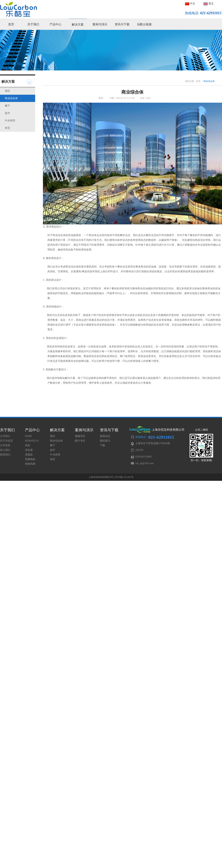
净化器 (29, 450)
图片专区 (80, 441)
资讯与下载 (122, 24)
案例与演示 (100, 24)
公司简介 (5, 436)
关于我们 (33, 24)
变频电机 (30, 459)
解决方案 (78, 25)
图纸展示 (105, 441)
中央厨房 (10, 121)
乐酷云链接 (144, 24)
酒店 (7, 91)
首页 (11, 24)
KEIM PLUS (32, 441)
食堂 (7, 128)
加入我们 (5, 450)
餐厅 (7, 106)
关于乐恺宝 (6, 441)
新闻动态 (105, 436)
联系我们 (5, 455)
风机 (28, 445)
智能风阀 (30, 464)
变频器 (29, 455)
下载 (102, 445)
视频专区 (80, 436)
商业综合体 (11, 98)
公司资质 (5, 445)
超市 (7, 113)
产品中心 (55, 24)
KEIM (28, 436)
